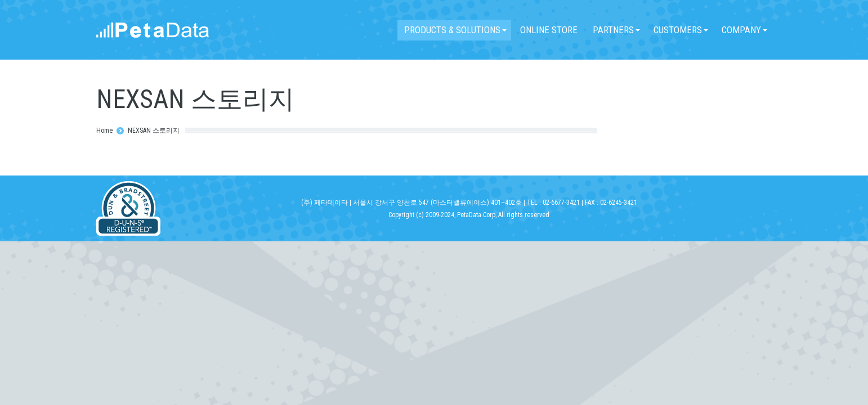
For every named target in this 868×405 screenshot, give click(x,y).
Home (104, 130)
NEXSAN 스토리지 (154, 130)
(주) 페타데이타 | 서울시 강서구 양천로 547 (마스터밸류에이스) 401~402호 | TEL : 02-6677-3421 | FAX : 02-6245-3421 (469, 202)
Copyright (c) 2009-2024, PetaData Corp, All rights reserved (469, 215)
